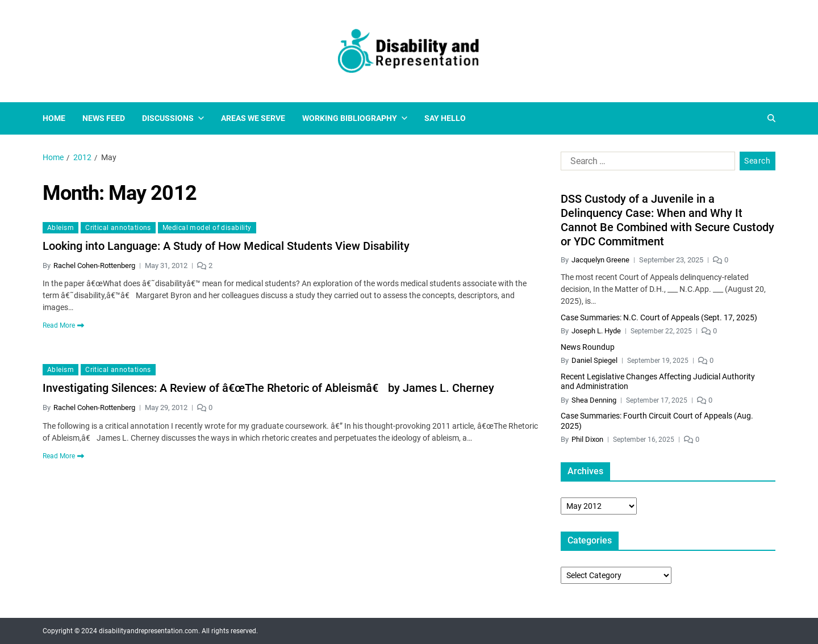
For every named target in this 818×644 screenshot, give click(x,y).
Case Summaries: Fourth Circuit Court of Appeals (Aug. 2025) (657, 421)
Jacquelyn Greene (600, 260)
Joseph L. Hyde (596, 331)
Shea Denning (594, 400)
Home (54, 118)
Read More (63, 325)
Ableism (60, 228)
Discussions (173, 118)
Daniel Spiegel (594, 360)
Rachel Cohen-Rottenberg (94, 265)
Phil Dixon (587, 439)
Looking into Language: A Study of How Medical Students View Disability (226, 246)
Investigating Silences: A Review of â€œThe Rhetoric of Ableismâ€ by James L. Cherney (268, 388)
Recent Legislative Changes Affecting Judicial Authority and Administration (658, 382)
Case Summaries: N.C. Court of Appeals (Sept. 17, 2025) (659, 317)
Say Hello (445, 118)
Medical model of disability (207, 228)
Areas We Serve (253, 118)
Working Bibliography (355, 118)
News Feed (104, 118)
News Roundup (588, 347)
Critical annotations (118, 228)
